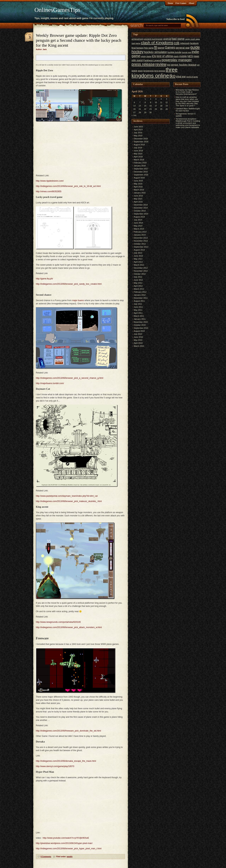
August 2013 (139, 250)
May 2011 (138, 310)
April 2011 (138, 313)
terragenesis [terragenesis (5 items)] (149, 71)
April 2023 (138, 130)
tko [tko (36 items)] (172, 76)
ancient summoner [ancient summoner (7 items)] (153, 39)
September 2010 (141, 328)
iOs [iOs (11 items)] (154, 56)
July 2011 (138, 304)
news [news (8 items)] (196, 56)
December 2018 (141, 139)
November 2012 (141, 271)
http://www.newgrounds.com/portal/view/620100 (58, 622)
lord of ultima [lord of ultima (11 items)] (165, 56)
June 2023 (138, 127)
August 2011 (139, 301)
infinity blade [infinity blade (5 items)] (146, 56)
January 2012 (140, 295)
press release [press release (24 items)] (143, 64)
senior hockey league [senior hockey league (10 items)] (184, 65)
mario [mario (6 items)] (176, 56)
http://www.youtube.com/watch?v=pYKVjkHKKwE (66, 838)
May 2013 (138, 259)
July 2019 (138, 133)
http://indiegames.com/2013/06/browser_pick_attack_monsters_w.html (69, 627)
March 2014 (139, 229)
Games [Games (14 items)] (170, 48)
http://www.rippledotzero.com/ (50, 181)
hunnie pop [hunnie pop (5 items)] (187, 52)
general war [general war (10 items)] (183, 48)
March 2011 (139, 316)
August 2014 (139, 217)
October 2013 (140, 244)
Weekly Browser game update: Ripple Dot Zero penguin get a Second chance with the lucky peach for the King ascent (79, 40)
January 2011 (140, 319)
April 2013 (138, 262)
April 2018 (138, 157)
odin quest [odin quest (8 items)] (137, 60)
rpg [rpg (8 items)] (169, 65)
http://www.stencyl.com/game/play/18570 (55, 766)
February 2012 (140, 292)
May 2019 (138, 136)
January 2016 (140, 193)
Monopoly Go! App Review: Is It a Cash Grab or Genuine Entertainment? (187, 92)
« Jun (134, 115)
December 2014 (141, 205)
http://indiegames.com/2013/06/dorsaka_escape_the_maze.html (66, 761)
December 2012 (141, 268)
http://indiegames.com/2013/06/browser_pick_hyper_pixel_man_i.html (69, 849)
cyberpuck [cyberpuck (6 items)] (185, 43)
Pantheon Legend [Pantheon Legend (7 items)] (152, 60)
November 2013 (141, 241)
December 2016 (141, 172)
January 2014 (140, 235)
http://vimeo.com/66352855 (49, 191)
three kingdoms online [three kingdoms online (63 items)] (154, 73)
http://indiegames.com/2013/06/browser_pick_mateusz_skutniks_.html (69, 501)
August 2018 (139, 145)
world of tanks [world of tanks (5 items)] (192, 77)
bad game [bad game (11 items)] (178, 39)
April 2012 (138, 286)
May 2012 (138, 283)
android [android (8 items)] (167, 39)
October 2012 (140, 274)
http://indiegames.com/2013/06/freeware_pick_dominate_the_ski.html (68, 731)
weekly (70, 857)
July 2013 (138, 253)
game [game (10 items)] (161, 48)
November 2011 (141, 298)
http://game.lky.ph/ (44, 279)
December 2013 (141, 238)
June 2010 (138, 337)
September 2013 (141, 247)
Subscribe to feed (175, 19)
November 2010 (141, 322)
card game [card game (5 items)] (136, 43)
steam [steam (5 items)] (140, 71)
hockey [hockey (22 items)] (137, 52)
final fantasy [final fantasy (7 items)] (138, 48)
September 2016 (141, 175)
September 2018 (141, 142)
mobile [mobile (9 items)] (183, 56)
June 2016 (138, 181)
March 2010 (139, 346)
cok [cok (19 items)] (177, 43)
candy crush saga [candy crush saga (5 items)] (192, 39)
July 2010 (138, 334)
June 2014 (138, 223)
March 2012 (139, 289)
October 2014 (140, 211)
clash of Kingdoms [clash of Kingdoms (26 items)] (157, 43)
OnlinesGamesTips (57, 10)
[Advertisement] (184, 182)
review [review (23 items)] (161, 64)
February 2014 (140, 232)
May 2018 (138, 154)
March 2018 (139, 160)
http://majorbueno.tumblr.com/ (50, 383)
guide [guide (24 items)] (195, 47)
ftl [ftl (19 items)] (156, 47)
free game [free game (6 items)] (149, 48)
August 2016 (139, 178)
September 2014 (141, 214)
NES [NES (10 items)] (190, 56)
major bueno (78, 300)
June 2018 (138, 151)
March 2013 (139, 265)
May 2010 (138, 340)
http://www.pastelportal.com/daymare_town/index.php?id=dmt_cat (67, 496)
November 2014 (141, 208)
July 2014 (138, 220)
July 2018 (138, 148)
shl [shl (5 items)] (198, 65)
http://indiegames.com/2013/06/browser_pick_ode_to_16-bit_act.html (68, 186)
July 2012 (138, 277)
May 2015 (138, 199)
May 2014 (138, 226)
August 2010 (139, 331)
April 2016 (138, 187)
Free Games (181, 3)
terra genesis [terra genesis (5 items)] (160, 71)
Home (170, 3)
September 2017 (141, 169)
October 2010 (140, 325)
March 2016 (139, 190)
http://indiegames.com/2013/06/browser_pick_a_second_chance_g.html (70, 378)
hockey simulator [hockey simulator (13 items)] (155, 52)
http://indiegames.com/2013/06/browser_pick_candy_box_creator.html (69, 284)
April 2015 (138, 202)
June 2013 (138, 256)
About (191, 3)
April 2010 (138, 343)
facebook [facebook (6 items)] (194, 43)
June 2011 (138, 307)
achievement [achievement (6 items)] (138, 39)
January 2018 (140, 166)
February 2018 (140, 163)
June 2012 (138, 280)
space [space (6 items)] (134, 71)
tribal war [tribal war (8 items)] (181, 77)
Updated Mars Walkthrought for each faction (188, 110)
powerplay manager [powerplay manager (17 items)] (177, 60)
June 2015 (138, 196)
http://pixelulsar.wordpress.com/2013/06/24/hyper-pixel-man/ (64, 843)
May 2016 (138, 184)
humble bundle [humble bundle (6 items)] (174, 52)
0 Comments (46, 857)
